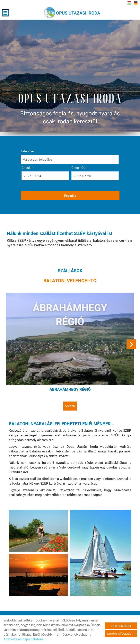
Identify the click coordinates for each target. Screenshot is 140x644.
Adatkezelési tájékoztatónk (24, 639)
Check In (28, 168)
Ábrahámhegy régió (70, 389)
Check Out (79, 168)
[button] (131, 344)
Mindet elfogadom (121, 634)
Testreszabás (121, 626)
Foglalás (70, 196)
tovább (70, 406)
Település (28, 151)
